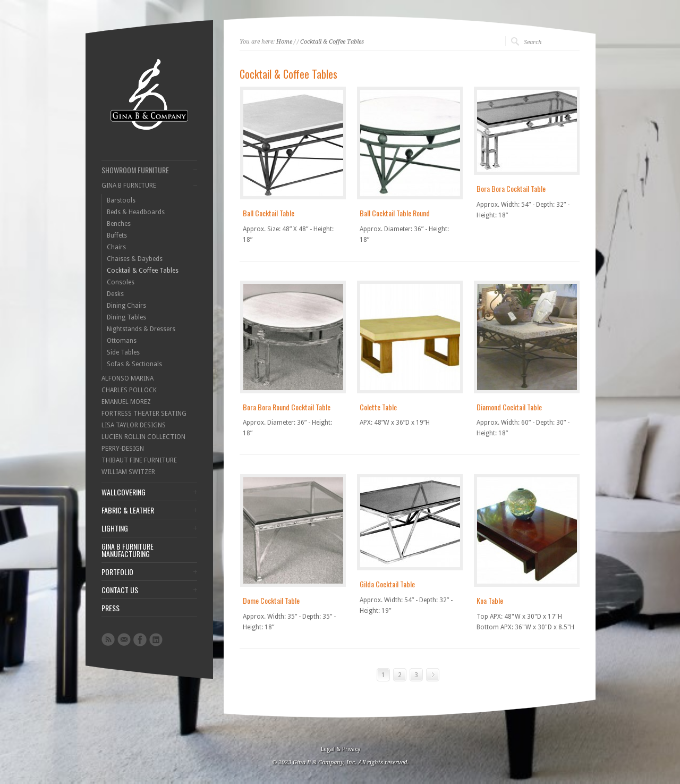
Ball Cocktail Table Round (395, 213)
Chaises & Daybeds (135, 259)
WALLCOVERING (124, 492)
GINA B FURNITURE (129, 186)
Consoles (121, 282)
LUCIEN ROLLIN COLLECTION (143, 437)
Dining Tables (126, 317)
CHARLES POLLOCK (129, 390)
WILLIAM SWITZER (128, 472)
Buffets (117, 235)
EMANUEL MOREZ (126, 402)
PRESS (110, 608)
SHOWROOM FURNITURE (135, 170)
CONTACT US (120, 590)
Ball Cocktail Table (269, 213)
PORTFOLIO (117, 572)
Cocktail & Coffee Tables (143, 271)
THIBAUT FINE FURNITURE (139, 460)
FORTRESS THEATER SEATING (144, 414)
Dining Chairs (126, 306)
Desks (115, 294)
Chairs (116, 247)
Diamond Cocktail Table (509, 407)
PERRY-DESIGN (123, 449)
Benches (119, 224)
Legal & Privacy (341, 749)
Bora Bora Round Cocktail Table (287, 407)
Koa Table (490, 600)
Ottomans (122, 341)
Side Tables (123, 352)
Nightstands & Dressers (141, 329)
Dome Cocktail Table (271, 600)
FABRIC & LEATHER (128, 510)
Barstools (121, 200)
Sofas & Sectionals (134, 364)
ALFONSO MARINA (127, 378)
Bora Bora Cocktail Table (511, 188)
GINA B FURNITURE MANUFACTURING (127, 550)
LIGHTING (115, 528)
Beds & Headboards (136, 212)
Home (284, 42)
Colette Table (378, 407)
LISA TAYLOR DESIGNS (134, 425)
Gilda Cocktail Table (387, 584)
